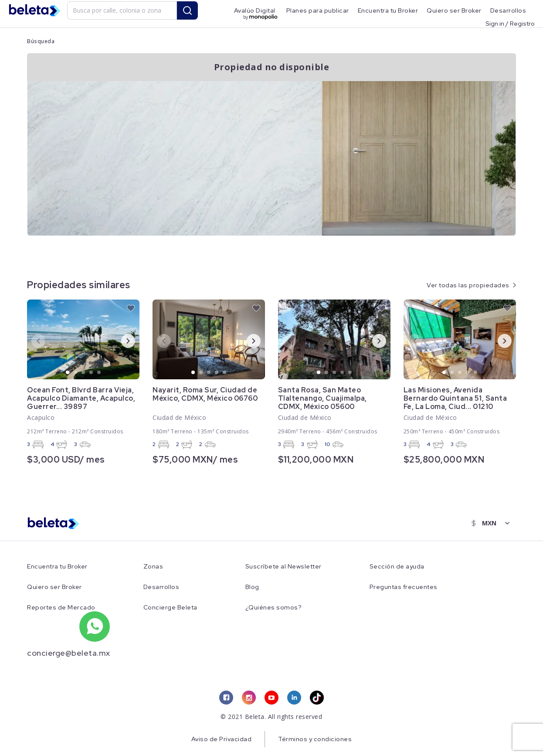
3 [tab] (84, 373)
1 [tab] (68, 373)
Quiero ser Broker (454, 10)
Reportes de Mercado (61, 608)
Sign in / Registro (510, 23)
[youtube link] (271, 698)
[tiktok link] (317, 698)
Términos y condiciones (315, 739)
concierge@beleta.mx (69, 653)
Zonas (153, 567)
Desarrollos (508, 10)
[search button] (187, 10)
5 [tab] (99, 373)
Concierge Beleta (170, 608)
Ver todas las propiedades (468, 285)
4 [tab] (92, 373)
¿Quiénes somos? (274, 608)
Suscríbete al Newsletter (283, 567)
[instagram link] (249, 698)
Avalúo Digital (255, 10)
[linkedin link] (294, 698)
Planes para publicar (318, 10)
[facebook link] (226, 698)
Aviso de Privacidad (222, 739)
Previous (31, 341)
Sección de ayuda (397, 567)
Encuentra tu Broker (388, 10)
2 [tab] (76, 373)
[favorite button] (131, 308)
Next (121, 341)
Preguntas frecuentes (404, 587)
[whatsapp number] (95, 627)
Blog (252, 587)
